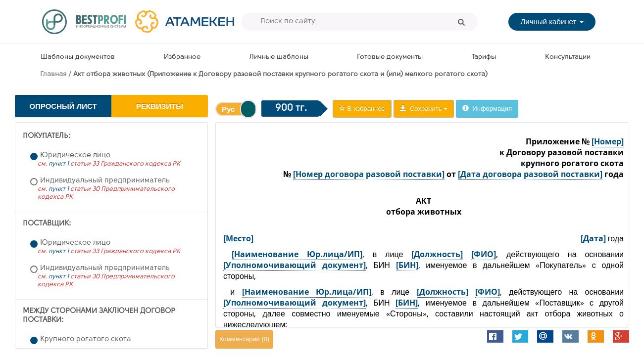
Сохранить (424, 109)
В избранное (362, 109)
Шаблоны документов (78, 57)
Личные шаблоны (279, 57)
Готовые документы (390, 57)
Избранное (182, 57)
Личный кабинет (552, 22)
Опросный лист (63, 106)
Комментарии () (244, 339)
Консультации (568, 57)
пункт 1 (59, 164)
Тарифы (484, 57)
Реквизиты (160, 106)
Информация (487, 109)
